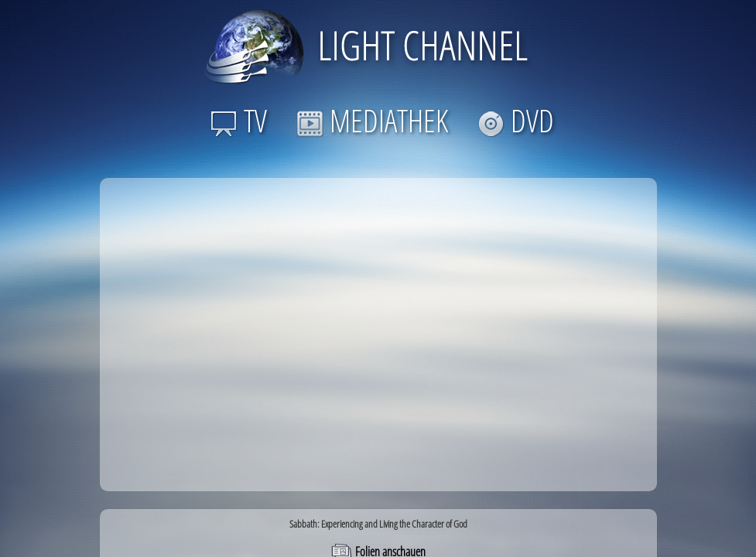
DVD (516, 120)
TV (239, 120)
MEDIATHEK (372, 120)
